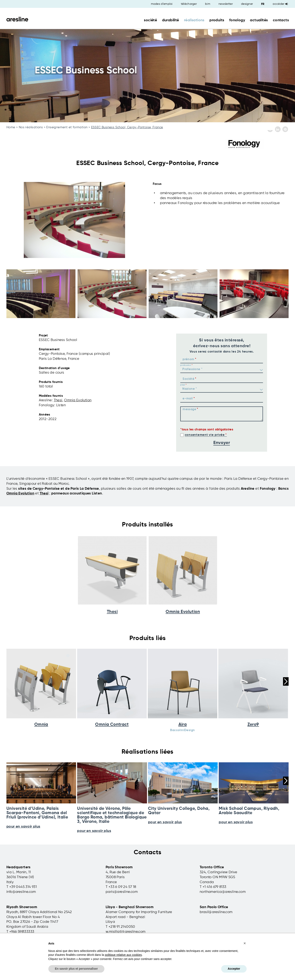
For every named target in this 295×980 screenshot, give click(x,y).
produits (217, 20)
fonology (237, 20)
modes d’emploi (162, 4)
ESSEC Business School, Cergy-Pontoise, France (127, 127)
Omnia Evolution (78, 400)
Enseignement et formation (67, 127)
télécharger (189, 4)
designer (247, 4)
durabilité (171, 20)
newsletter (226, 4)
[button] (245, 943)
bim (208, 4)
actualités (259, 20)
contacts (281, 20)
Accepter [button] (234, 969)
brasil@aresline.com (216, 912)
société (150, 20)
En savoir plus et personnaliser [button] (76, 969)
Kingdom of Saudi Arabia (27, 927)
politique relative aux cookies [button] (123, 955)
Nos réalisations (31, 127)
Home (11, 127)
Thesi (58, 400)
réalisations (194, 20)
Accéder (280, 4)
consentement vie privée (205, 435)
